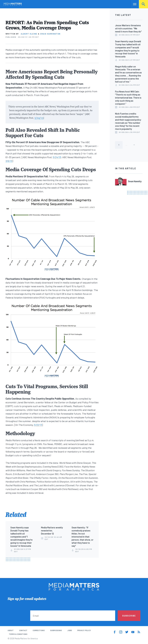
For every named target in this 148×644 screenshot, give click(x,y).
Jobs (70, 630)
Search (143, 4)
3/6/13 (9, 161)
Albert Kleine (29, 34)
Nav (133, 4)
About (11, 630)
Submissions (56, 630)
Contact (23, 630)
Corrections (39, 630)
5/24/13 (39, 118)
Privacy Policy (84, 630)
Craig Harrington (50, 34)
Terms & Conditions (18, 634)
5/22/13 (38, 425)
